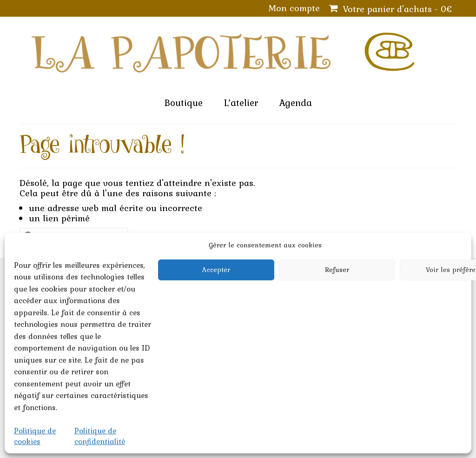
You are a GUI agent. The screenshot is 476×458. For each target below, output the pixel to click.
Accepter (216, 270)
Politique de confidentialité (100, 436)
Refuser (337, 270)
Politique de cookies (35, 436)
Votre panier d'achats (390, 9)
